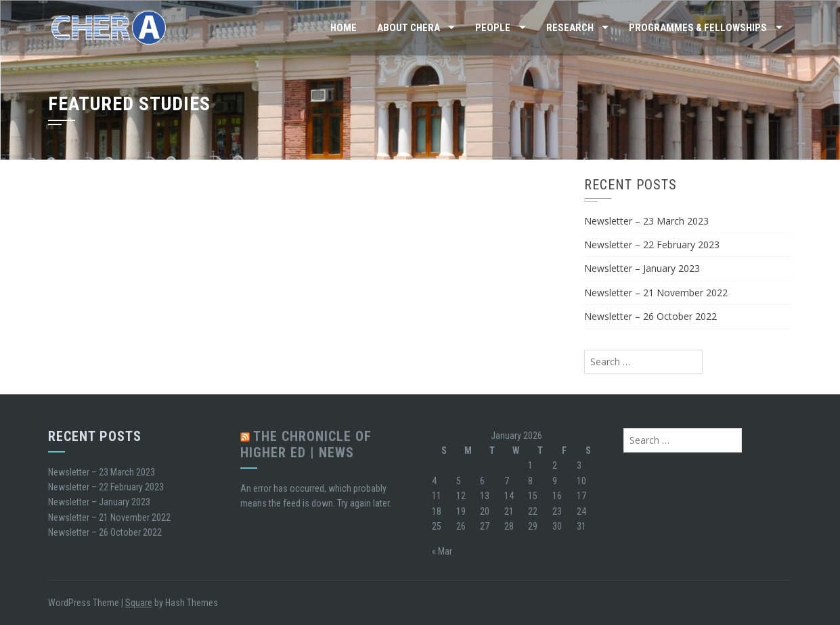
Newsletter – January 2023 (642, 268)
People (493, 28)
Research (570, 28)
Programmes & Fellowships (698, 28)
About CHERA (408, 28)
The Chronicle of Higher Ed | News (306, 444)
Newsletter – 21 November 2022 (656, 293)
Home (344, 28)
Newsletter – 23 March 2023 (646, 221)
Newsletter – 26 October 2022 (650, 316)
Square (139, 603)
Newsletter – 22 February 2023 (652, 245)
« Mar (442, 551)
